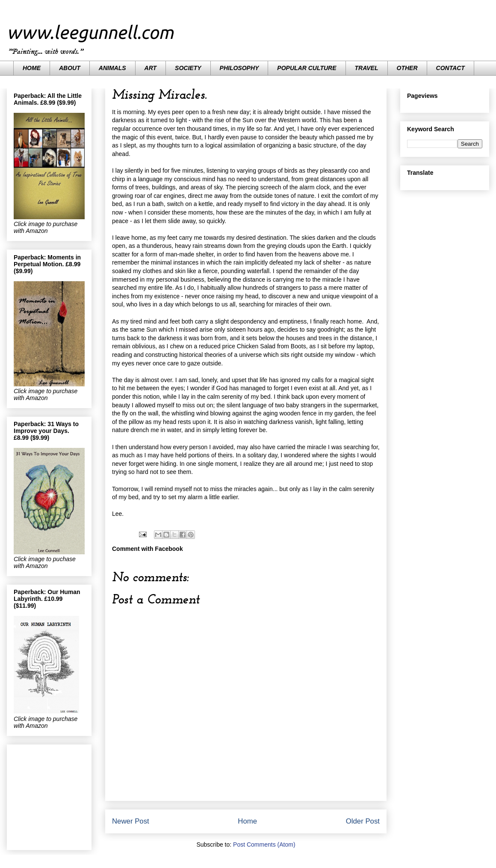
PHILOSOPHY (239, 68)
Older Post (363, 821)
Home (247, 821)
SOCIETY (188, 68)
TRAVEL (367, 68)
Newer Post (131, 821)
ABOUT (70, 68)
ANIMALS (112, 68)
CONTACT (450, 68)
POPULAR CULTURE (307, 68)
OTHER (407, 68)
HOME (32, 68)
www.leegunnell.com (90, 32)
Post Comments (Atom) (264, 844)
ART (151, 68)
